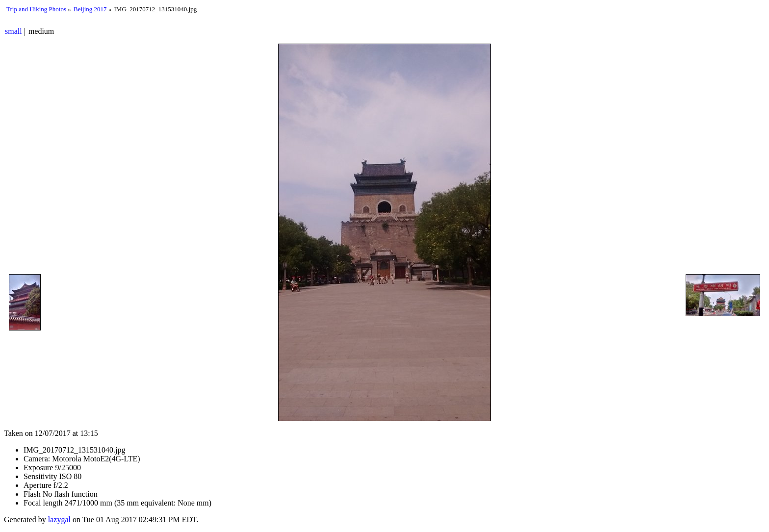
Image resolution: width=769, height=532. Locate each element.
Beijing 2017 (90, 9)
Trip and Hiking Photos (36, 9)
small (13, 31)
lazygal (59, 519)
